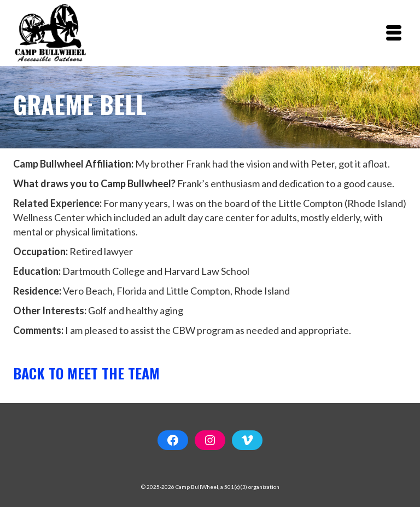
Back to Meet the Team (86, 373)
